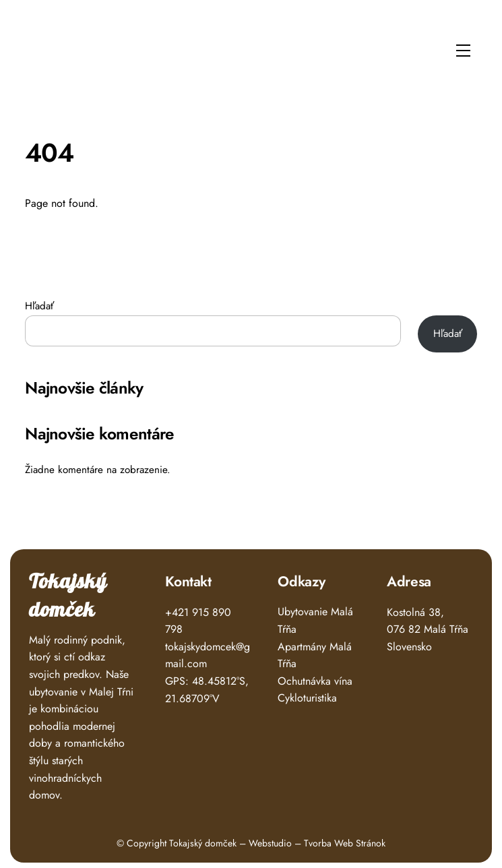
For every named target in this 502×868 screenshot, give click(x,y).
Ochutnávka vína (315, 681)
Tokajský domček (68, 596)
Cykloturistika (307, 698)
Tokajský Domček (58, 46)
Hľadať (39, 306)
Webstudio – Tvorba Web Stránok (317, 843)
